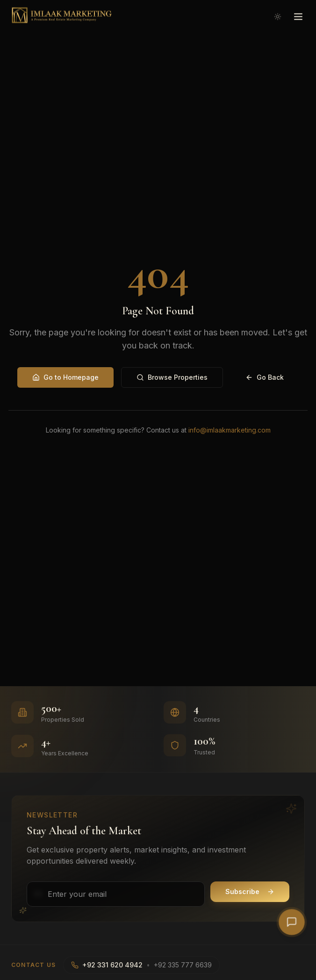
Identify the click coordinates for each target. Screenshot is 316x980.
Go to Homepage (65, 377)
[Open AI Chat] (292, 922)
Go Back (265, 377)
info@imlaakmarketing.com (230, 430)
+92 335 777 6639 (183, 965)
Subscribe (250, 891)
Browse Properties (172, 377)
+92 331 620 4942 (112, 965)
